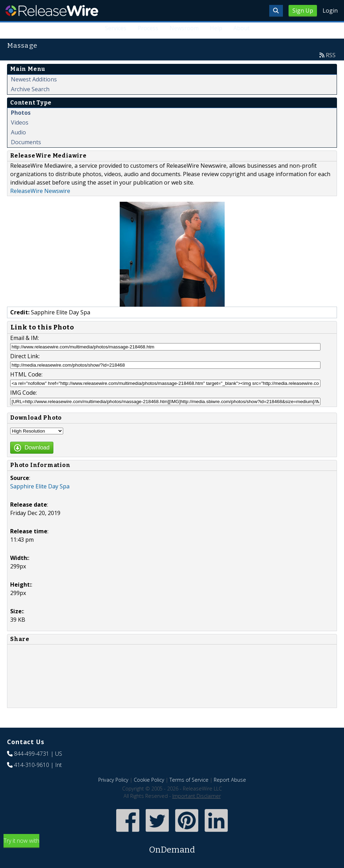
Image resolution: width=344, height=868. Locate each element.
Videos (20, 122)
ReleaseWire (52, 11)
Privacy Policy (113, 780)
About (242, 28)
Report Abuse (230, 780)
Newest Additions (34, 79)
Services (116, 28)
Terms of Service (189, 780)
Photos (21, 113)
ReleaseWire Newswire (40, 191)
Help (216, 28)
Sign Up (303, 11)
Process (148, 28)
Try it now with (172, 846)
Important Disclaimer (197, 796)
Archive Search (30, 89)
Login (330, 11)
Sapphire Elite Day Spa (40, 486)
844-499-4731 (32, 754)
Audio (18, 132)
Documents (26, 142)
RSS (331, 55)
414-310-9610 (32, 765)
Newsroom (184, 28)
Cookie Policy (149, 780)
